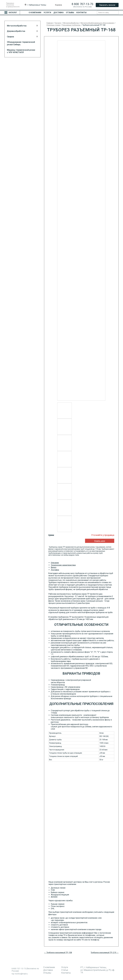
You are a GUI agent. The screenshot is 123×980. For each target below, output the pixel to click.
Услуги (47, 13)
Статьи (65, 970)
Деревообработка (16, 31)
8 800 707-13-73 (83, 4)
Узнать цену (98, 541)
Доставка (58, 13)
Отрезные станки (53, 25)
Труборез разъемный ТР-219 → (104, 952)
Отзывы (70, 13)
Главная (50, 23)
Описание (55, 563)
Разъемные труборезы (71, 25)
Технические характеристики (64, 565)
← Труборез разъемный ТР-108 (58, 952)
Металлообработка (17, 26)
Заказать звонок (107, 5)
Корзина (58, 5)
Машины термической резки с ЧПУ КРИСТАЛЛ (21, 51)
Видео (54, 567)
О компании (35, 13)
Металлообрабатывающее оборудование (97, 23)
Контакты (81, 13)
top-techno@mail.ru (20, 973)
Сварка (10, 37)
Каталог (58, 23)
